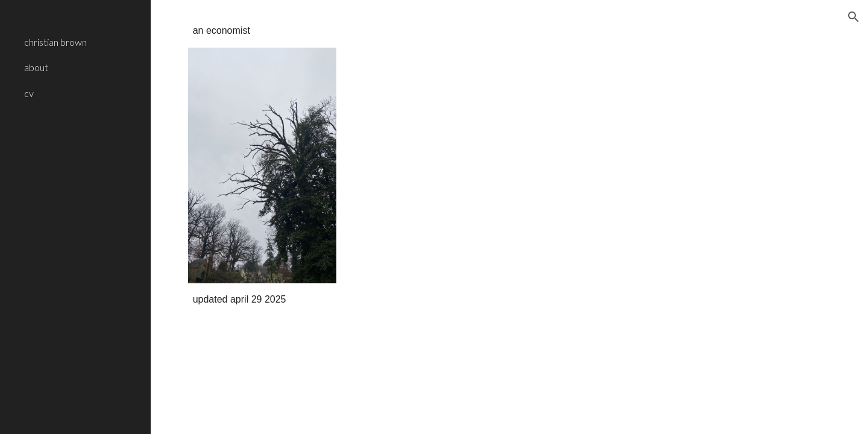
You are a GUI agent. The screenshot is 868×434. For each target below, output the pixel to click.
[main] (262, 31)
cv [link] (29, 93)
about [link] (36, 67)
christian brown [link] (55, 42)
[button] (854, 17)
